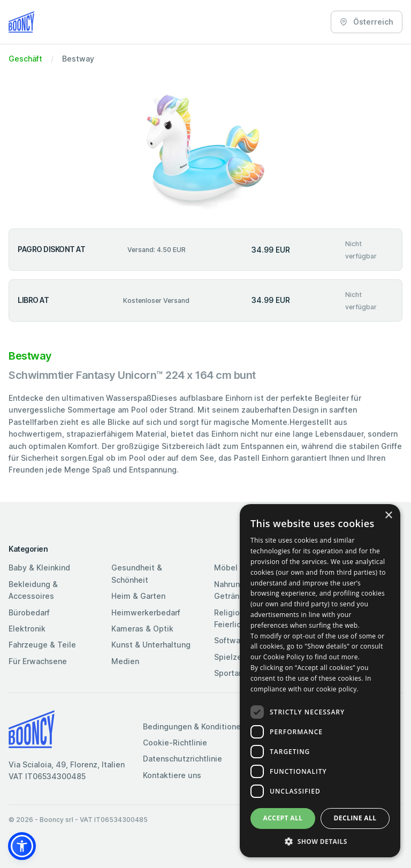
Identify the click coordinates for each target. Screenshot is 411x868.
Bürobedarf (29, 612)
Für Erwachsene (38, 661)
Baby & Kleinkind (39, 568)
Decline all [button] (355, 818)
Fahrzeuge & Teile (42, 645)
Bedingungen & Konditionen (194, 726)
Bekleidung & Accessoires (33, 590)
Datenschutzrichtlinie (182, 759)
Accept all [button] (283, 818)
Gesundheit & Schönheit (137, 573)
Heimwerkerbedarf (146, 612)
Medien (125, 661)
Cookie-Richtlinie (175, 743)
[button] (22, 846)
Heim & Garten (138, 596)
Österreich (367, 22)
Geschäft (25, 59)
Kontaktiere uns (172, 775)
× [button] (388, 516)
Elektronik (27, 629)
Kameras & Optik (142, 629)
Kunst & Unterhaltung (151, 645)
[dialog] (320, 681)
